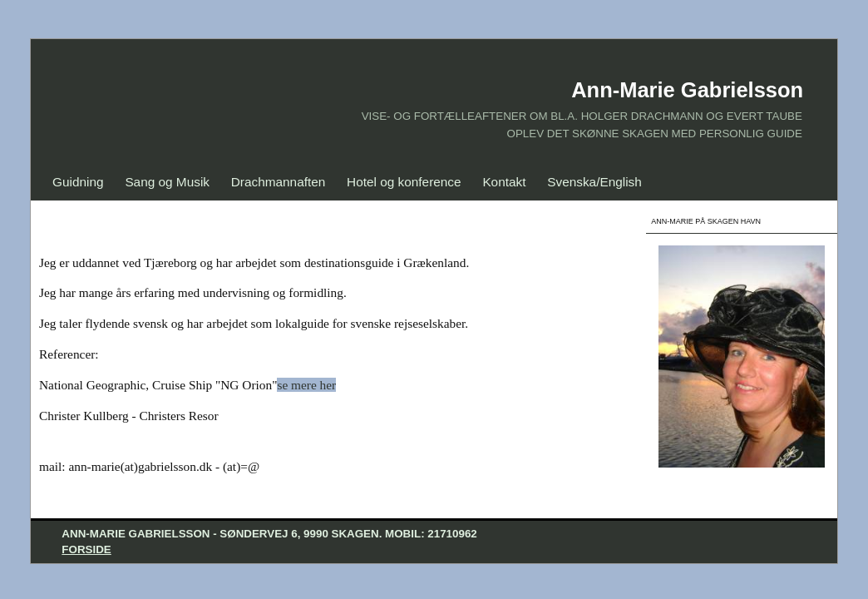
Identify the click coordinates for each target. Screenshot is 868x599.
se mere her (306, 385)
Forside (86, 549)
